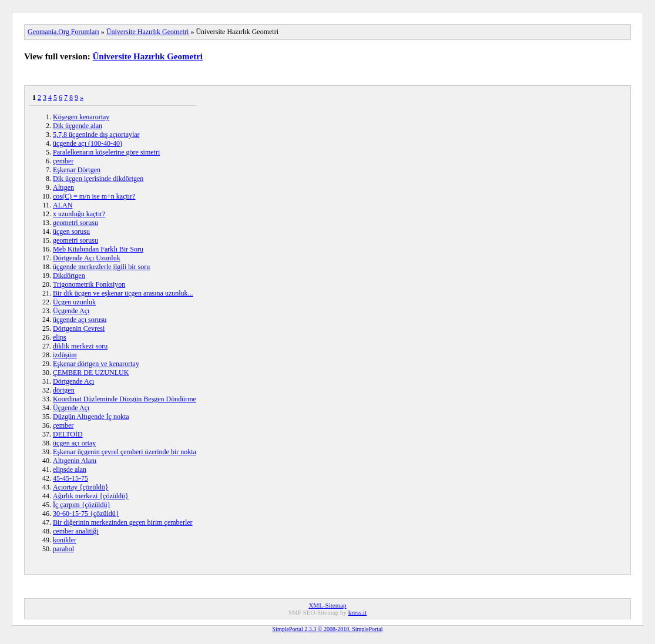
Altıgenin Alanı (75, 461)
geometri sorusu (75, 223)
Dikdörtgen (69, 276)
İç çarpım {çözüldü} (82, 505)
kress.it (357, 612)
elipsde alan (70, 469)
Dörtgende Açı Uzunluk (87, 258)
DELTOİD (68, 434)
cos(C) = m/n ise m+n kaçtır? (94, 196)
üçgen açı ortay (74, 443)
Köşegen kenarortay (81, 117)
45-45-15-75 (70, 478)
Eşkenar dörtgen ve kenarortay (96, 364)
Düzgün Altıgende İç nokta (91, 417)
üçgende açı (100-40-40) (88, 143)
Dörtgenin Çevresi (79, 328)
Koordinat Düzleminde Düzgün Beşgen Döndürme (125, 399)
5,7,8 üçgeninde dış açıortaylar (96, 135)
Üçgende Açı (71, 311)
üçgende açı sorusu (80, 320)
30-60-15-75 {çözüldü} (86, 514)
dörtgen (64, 390)
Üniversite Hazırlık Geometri (148, 32)
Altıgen (63, 187)
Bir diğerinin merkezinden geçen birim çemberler (123, 522)
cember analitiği (76, 531)
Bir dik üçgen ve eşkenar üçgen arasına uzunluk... (123, 293)
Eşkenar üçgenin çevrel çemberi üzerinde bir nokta (125, 452)
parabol (63, 549)
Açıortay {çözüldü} (81, 487)
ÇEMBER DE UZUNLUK (91, 373)
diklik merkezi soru (80, 346)
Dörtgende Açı (73, 381)
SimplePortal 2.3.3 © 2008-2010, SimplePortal (328, 629)
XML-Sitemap (327, 605)
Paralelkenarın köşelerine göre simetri (106, 152)
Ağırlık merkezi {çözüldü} (91, 496)
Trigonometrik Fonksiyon (89, 284)
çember (63, 161)
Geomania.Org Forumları (63, 32)
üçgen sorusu (71, 232)
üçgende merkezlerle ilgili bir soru (101, 267)
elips (60, 337)
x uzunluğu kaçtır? (79, 214)
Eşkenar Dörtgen (77, 170)
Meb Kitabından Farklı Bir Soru (98, 249)
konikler (65, 540)
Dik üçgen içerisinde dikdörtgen (98, 179)
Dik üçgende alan (78, 126)
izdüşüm (65, 355)
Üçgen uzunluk (74, 302)
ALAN (63, 205)
